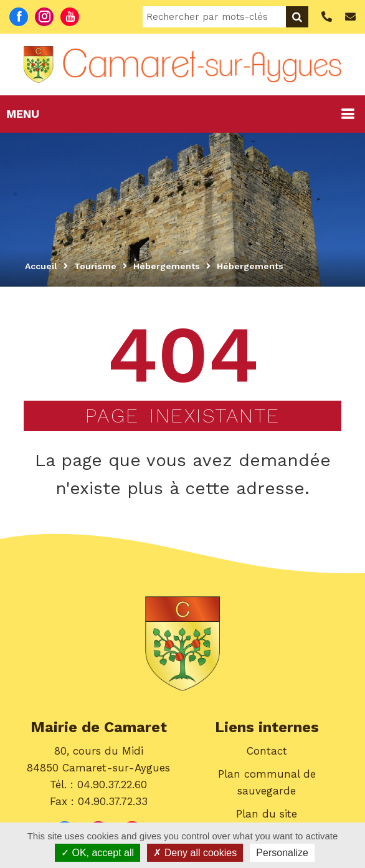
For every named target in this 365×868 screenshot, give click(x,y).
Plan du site (267, 814)
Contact (267, 751)
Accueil (41, 266)
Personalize (282, 853)
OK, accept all (97, 853)
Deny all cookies (195, 853)
